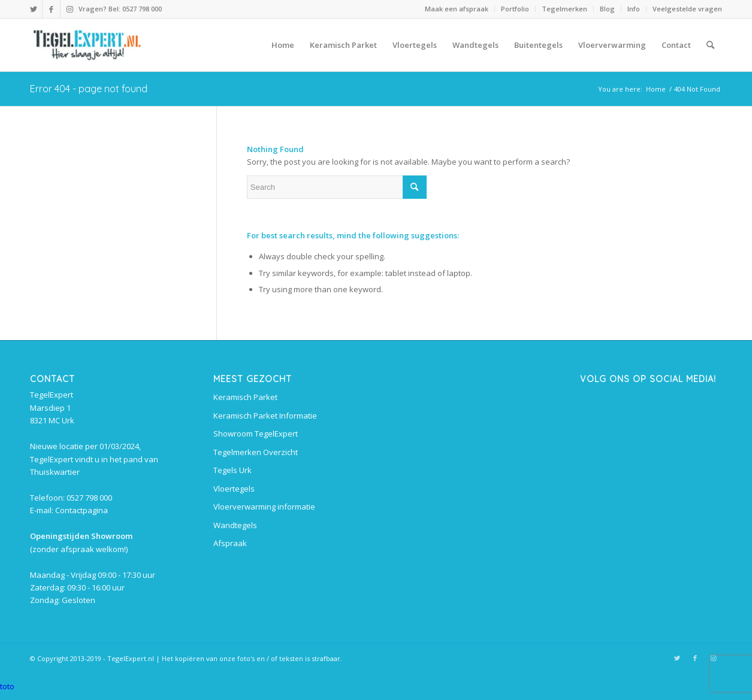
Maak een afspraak (457, 9)
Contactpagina (81, 510)
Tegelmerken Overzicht (256, 452)
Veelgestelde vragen (687, 9)
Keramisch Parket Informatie (265, 416)
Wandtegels (235, 525)
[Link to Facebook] (51, 9)
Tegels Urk (232, 470)
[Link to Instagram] (70, 9)
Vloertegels (234, 489)
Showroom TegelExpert (256, 434)
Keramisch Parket (245, 397)
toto (7, 686)
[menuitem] (457, 9)
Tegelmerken (564, 9)
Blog (607, 9)
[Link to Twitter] (33, 9)
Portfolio (515, 9)
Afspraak (230, 543)
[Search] (710, 45)
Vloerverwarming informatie (264, 507)
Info (634, 9)
